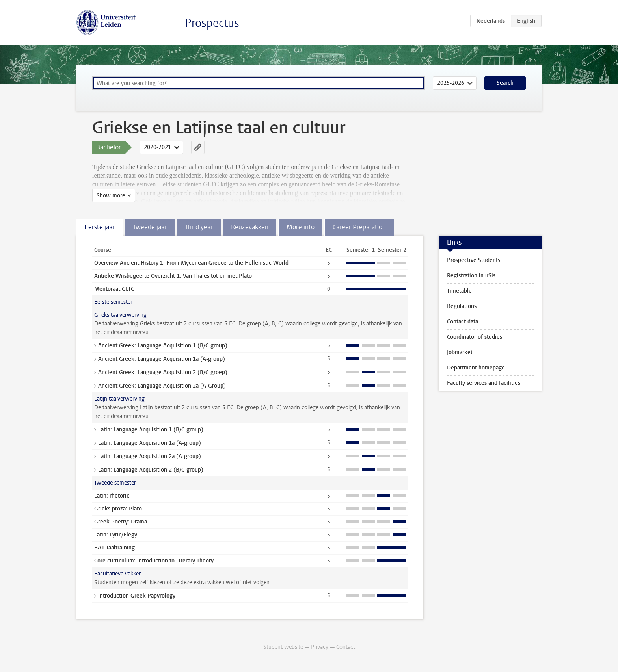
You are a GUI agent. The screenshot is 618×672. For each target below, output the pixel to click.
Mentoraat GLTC (114, 289)
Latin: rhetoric (112, 496)
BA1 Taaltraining (114, 548)
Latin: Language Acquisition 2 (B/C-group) (151, 470)
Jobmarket (460, 352)
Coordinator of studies (475, 337)
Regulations (462, 306)
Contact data (463, 322)
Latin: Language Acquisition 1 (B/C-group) (151, 430)
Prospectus (212, 23)
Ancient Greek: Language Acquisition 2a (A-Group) (162, 386)
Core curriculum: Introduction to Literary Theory (154, 561)
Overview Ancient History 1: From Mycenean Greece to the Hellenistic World (191, 263)
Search (505, 83)
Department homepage (476, 368)
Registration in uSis (471, 276)
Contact (346, 647)
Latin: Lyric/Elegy (116, 535)
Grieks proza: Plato (118, 509)
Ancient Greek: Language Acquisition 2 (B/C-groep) (163, 372)
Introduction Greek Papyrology (137, 596)
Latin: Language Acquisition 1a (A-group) (150, 443)
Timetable (459, 291)
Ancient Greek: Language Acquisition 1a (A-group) (162, 359)
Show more (111, 196)
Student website (283, 647)
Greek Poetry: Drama (121, 522)
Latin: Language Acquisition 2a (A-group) (150, 456)
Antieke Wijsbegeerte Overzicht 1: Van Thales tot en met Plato (173, 276)
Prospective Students (474, 260)
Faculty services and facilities (484, 383)
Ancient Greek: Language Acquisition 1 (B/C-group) (163, 346)
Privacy (320, 647)
